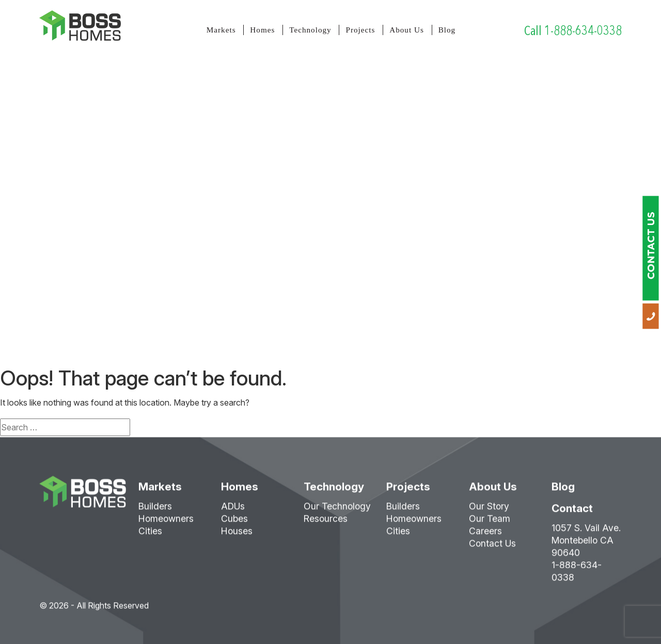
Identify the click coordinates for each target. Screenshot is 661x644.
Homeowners (166, 522)
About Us (407, 30)
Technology (310, 30)
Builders (155, 510)
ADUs (233, 510)
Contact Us (492, 547)
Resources (326, 522)
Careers (485, 534)
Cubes (234, 522)
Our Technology (337, 510)
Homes (262, 30)
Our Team (490, 522)
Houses (237, 534)
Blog (447, 30)
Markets (221, 30)
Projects (360, 30)
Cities (150, 534)
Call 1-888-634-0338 (573, 31)
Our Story (489, 510)
